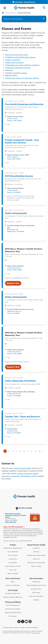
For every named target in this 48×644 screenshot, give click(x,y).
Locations (36, 548)
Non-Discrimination (36, 596)
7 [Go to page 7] (28, 451)
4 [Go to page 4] (16, 451)
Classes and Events (13, 585)
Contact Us (13, 559)
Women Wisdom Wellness (13, 597)
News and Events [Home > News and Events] (11, 13)
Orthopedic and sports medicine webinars (22, 65)
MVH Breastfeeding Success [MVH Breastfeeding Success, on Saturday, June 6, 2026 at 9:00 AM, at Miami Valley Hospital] (19, 176)
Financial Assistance (13, 609)
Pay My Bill (13, 563)
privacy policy (36, 633)
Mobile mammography (15, 62)
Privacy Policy (36, 589)
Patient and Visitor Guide (36, 555)
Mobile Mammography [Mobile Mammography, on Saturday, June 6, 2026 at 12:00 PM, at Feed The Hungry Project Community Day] (16, 213)
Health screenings (13, 60)
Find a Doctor (13, 555)
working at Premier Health (27, 473)
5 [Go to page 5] (20, 451)
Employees (36, 582)
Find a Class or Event (13, 566)
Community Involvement (36, 563)
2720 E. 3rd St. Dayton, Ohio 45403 (15, 120)
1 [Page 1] (5, 451)
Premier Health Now (13, 593)
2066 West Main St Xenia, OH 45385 (14, 312)
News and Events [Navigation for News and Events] (13, 19)
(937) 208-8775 (11, 522)
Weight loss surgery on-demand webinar (22, 78)
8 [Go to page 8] (32, 451)
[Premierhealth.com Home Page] (3, 13)
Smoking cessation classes (16, 73)
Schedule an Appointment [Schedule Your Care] (13, 548)
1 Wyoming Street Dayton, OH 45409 (14, 395)
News (13, 582)
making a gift (29, 476)
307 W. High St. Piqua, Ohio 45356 (14, 158)
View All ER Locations (14, 527)
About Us (36, 559)
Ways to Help (36, 566)
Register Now (13, 283)
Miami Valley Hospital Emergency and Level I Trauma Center (16, 515)
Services (36, 552)
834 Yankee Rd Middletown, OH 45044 (16, 231)
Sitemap (36, 600)
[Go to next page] (43, 451)
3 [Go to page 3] (13, 451)
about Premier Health (23, 468)
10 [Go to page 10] (39, 451)
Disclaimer (36, 593)
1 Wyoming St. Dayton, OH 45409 (14, 191)
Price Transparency (13, 605)
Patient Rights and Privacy (36, 585)
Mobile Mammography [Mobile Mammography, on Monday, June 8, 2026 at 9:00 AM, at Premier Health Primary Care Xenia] (16, 297)
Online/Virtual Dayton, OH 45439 (14, 432)
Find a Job (13, 570)
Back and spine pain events (17, 55)
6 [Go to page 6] (24, 451)
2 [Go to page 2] (9, 451)
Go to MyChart (13, 552)
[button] (5, 7)
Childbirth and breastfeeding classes (20, 57)
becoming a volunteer (11, 476)
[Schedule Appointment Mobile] (24, 2)
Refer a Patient (13, 574)
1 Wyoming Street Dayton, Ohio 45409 (15, 269)
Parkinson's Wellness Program (18, 68)
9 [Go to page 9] (36, 451)
